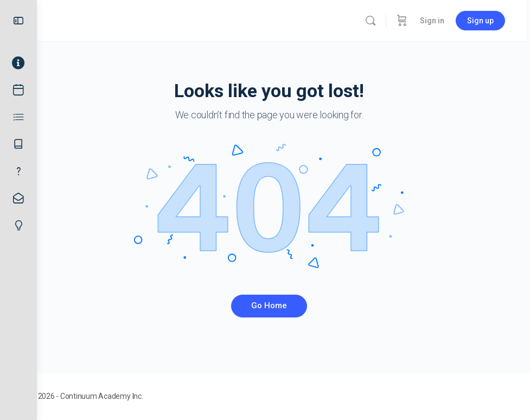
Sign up (484, 21)
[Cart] (405, 21)
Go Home (284, 306)
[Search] (374, 21)
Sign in (435, 21)
